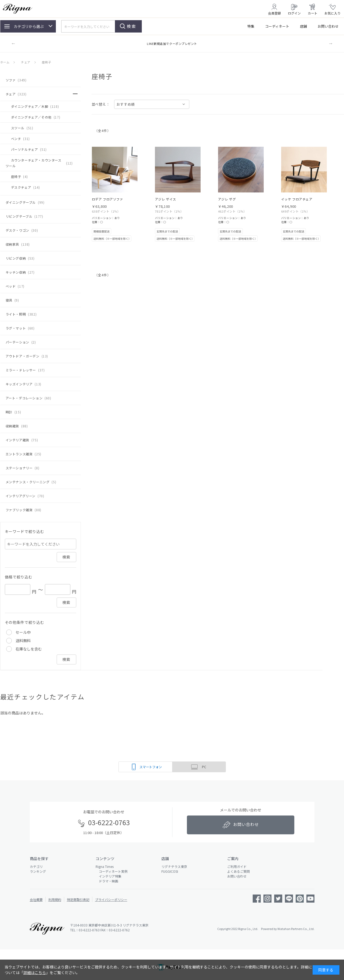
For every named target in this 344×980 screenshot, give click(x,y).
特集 (251, 26)
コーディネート (277, 26)
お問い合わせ (328, 26)
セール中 (23, 632)
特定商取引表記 (78, 899)
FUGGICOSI (170, 871)
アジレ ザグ (227, 199)
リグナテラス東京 (174, 866)
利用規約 (55, 899)
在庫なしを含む (29, 649)
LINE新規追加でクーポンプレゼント (172, 44)
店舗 (303, 26)
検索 (132, 26)
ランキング (38, 871)
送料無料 (23, 641)
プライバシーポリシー (111, 899)
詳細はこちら (35, 972)
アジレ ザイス (166, 199)
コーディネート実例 (112, 871)
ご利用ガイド (237, 866)
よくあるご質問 (238, 871)
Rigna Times (105, 866)
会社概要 (36, 899)
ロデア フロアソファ (108, 199)
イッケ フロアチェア (297, 199)
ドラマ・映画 (107, 881)
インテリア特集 (108, 876)
